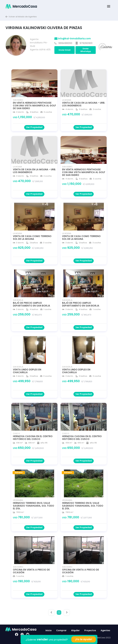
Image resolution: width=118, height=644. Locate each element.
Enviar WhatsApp (86, 50)
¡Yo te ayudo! (84, 639)
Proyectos (90, 630)
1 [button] (59, 613)
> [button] (67, 612)
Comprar (61, 630)
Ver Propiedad (34, 127)
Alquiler (75, 630)
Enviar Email (65, 50)
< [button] (51, 612)
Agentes (105, 630)
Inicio (49, 630)
